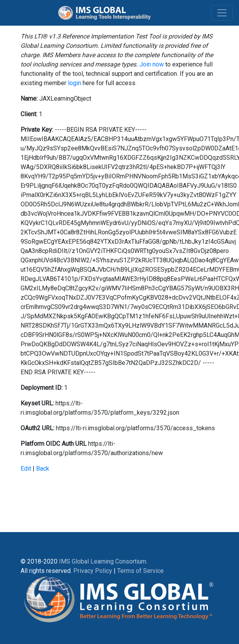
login (74, 83)
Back (43, 469)
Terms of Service (140, 571)
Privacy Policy (93, 571)
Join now (152, 64)
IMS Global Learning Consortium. (103, 561)
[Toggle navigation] (222, 13)
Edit (26, 469)
